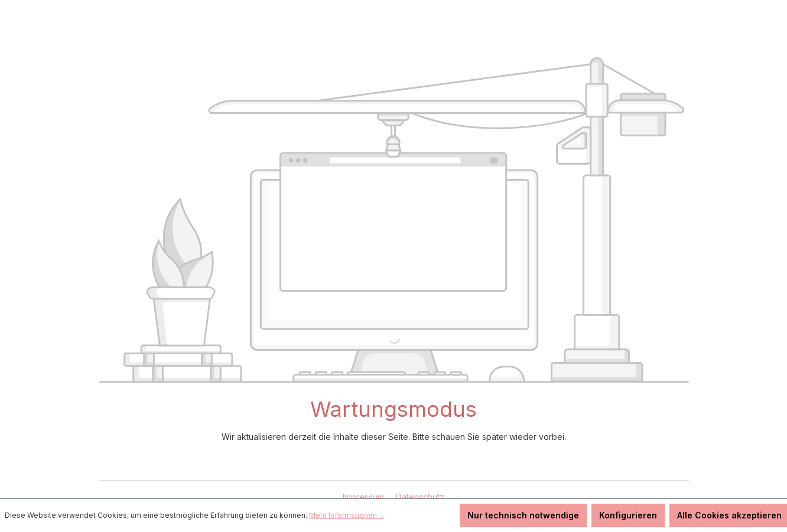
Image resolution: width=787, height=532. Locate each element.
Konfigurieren (628, 515)
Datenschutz (420, 497)
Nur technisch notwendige (523, 515)
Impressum (365, 497)
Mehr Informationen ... (347, 515)
